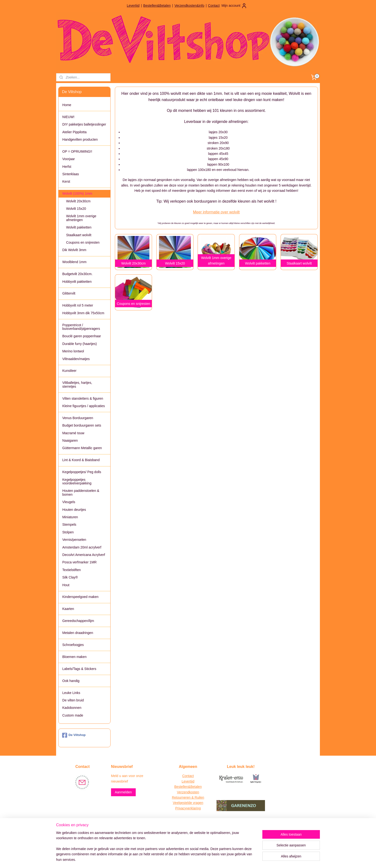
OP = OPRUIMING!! (77, 151)
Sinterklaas (71, 174)
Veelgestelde (182, 803)
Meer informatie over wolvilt (216, 212)
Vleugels (69, 502)
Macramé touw (73, 433)
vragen (198, 803)
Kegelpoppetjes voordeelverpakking (77, 481)
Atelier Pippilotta (74, 132)
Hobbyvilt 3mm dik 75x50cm (83, 313)
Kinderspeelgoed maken (80, 597)
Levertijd (133, 6)
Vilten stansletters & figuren (83, 398)
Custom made (73, 715)
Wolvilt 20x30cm (78, 201)
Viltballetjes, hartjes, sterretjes (77, 384)
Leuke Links (71, 693)
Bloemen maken (74, 657)
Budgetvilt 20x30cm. (77, 274)
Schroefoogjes (73, 645)
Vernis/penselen (74, 540)
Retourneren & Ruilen (188, 797)
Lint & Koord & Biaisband (81, 460)
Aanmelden (123, 792)
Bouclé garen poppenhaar (82, 336)
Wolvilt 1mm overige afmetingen (81, 218)
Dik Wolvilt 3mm (74, 250)
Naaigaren (70, 440)
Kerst (66, 181)
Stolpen (68, 532)
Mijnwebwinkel (232, 859)
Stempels (69, 524)
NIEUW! (68, 117)
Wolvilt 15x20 (76, 209)
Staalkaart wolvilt (79, 235)
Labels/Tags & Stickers (79, 669)
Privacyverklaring (188, 808)
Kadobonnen (72, 708)
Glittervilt (69, 293)
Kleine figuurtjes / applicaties (84, 406)
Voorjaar (69, 159)
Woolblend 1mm (74, 262)
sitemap (171, 859)
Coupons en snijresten (83, 242)
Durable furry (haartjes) (80, 344)
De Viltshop (74, 735)
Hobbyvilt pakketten (77, 282)
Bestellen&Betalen (157, 6)
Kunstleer (69, 371)
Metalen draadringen (78, 633)
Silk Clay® (70, 577)
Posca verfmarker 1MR (79, 562)
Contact (214, 6)
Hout (66, 585)
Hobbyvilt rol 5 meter (78, 305)
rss (180, 859)
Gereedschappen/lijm (78, 621)
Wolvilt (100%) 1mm (77, 193)
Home (67, 105)
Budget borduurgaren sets (82, 425)
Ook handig (71, 681)
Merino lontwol (73, 351)
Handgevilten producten (80, 139)
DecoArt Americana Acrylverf (84, 555)
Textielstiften (72, 570)
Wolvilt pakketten (79, 227)
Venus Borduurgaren (78, 418)
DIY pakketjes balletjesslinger (84, 124)
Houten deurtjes (74, 510)
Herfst (67, 167)
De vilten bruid (73, 700)
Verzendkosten (188, 792)
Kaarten (68, 609)
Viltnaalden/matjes (76, 359)
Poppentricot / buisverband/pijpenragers (81, 327)
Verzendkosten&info (189, 6)
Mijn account (234, 6)
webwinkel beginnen (195, 859)
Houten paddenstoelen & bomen (81, 492)
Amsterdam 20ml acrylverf (82, 547)
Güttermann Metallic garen (82, 448)
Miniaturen (70, 517)
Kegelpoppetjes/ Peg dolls (82, 472)
